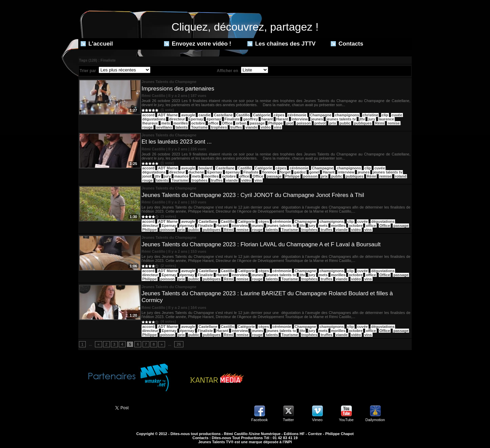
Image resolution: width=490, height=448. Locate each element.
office (214, 123)
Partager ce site (94, 407)
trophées (219, 127)
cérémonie (297, 115)
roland (401, 176)
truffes (236, 127)
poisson (304, 123)
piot (290, 123)
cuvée (397, 115)
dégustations (154, 119)
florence (269, 172)
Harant (282, 119)
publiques (363, 123)
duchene (196, 172)
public (345, 123)
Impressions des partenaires (178, 89)
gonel (314, 172)
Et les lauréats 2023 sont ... (177, 142)
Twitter (288, 420)
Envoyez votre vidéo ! (198, 44)
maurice (181, 176)
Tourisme (199, 127)
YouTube (346, 420)
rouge (148, 127)
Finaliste (232, 119)
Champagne (321, 115)
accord (148, 115)
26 (179, 344)
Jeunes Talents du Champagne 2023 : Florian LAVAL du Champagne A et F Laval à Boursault (261, 244)
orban (241, 123)
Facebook (259, 420)
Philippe (275, 123)
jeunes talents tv (341, 119)
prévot (320, 123)
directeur (177, 119)
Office (227, 123)
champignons (347, 115)
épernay (214, 119)
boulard (205, 168)
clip (385, 115)
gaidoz (300, 172)
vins (278, 127)
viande (251, 127)
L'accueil (97, 44)
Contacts (347, 44)
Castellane (223, 115)
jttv (362, 119)
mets (166, 123)
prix (332, 123)
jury (372, 119)
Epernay (196, 119)
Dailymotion (375, 420)
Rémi (380, 123)
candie (204, 115)
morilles (181, 123)
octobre (198, 123)
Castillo (243, 115)
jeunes (317, 119)
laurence (386, 119)
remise (394, 123)
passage (257, 123)
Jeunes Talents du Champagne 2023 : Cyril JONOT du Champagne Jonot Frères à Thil (253, 195)
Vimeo (317, 420)
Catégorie (262, 115)
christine (371, 115)
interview (300, 119)
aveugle (188, 115)
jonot (147, 176)
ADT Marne (168, 115)
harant (267, 119)
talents (182, 127)
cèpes (279, 115)
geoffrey (250, 119)
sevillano (164, 127)
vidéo (266, 127)
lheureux (150, 123)
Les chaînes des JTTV (281, 44)
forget (285, 172)
